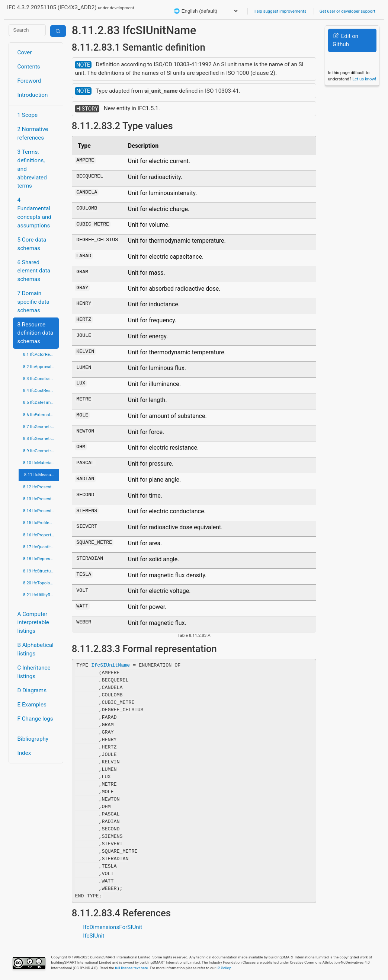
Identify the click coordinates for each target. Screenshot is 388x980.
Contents (29, 67)
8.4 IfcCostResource (41, 390)
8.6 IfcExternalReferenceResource (41, 415)
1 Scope (28, 115)
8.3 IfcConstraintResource (41, 379)
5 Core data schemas (32, 244)
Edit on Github (345, 40)
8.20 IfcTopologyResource (41, 583)
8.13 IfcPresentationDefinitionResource (41, 499)
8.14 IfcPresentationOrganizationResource (41, 511)
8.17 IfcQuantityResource (41, 547)
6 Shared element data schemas (34, 271)
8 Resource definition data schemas (36, 333)
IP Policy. (224, 968)
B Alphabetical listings (36, 649)
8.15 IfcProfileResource (41, 523)
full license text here (132, 968)
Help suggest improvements (280, 11)
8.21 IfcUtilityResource (41, 595)
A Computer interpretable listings (33, 623)
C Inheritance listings (34, 672)
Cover (25, 52)
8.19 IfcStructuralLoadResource (41, 571)
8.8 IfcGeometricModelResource (41, 438)
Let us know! (364, 79)
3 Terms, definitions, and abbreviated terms (32, 169)
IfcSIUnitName (110, 665)
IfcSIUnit (94, 936)
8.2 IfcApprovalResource (41, 367)
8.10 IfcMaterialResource (41, 463)
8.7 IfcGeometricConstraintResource (41, 427)
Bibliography (33, 739)
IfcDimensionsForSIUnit (113, 927)
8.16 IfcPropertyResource (41, 535)
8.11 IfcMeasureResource (41, 475)
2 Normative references (33, 133)
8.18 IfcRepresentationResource (41, 559)
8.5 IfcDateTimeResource (41, 402)
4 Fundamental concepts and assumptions (34, 213)
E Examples (32, 705)
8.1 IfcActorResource (41, 354)
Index (24, 753)
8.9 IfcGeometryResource (41, 451)
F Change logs (35, 719)
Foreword (29, 81)
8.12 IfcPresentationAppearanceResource (41, 487)
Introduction (33, 95)
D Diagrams (32, 690)
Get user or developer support (347, 11)
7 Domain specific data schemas (33, 302)
